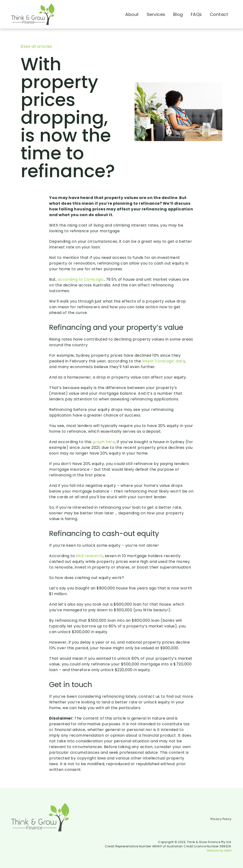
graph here (104, 442)
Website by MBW (219, 851)
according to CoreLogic (81, 279)
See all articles (36, 46)
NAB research (89, 556)
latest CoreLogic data (164, 361)
